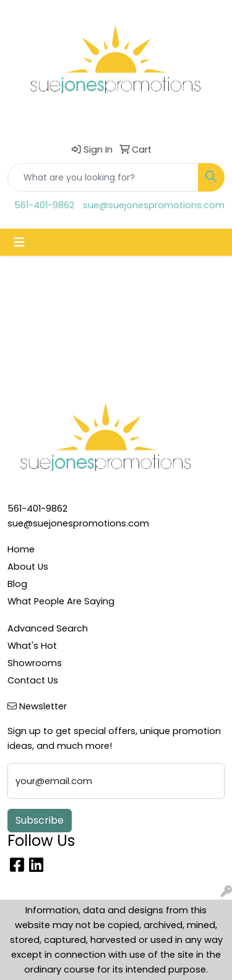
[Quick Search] (103, 177)
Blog (17, 584)
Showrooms (35, 663)
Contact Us (33, 680)
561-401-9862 (44, 205)
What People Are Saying (61, 601)
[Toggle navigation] (19, 242)
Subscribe (40, 820)
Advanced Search (48, 628)
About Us (28, 567)
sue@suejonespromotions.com (154, 205)
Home (21, 549)
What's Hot (32, 646)
